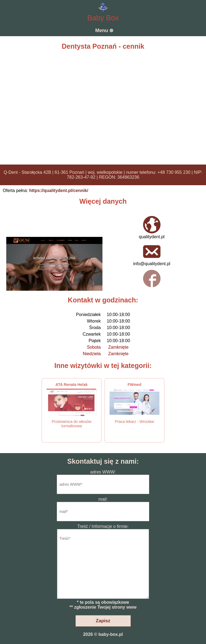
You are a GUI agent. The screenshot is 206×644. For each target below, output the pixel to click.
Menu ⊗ (104, 30)
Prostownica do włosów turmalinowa (72, 424)
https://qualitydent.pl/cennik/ (59, 191)
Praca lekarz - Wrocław (135, 422)
